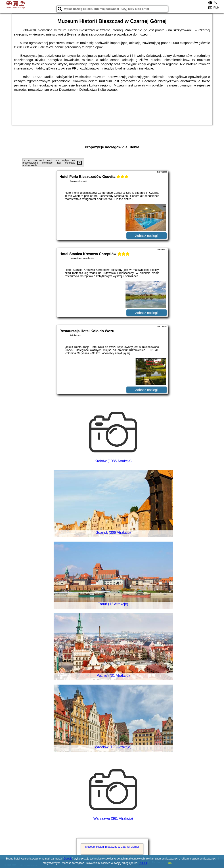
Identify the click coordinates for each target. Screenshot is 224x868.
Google (68, 859)
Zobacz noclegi (146, 236)
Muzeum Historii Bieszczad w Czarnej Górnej (112, 847)
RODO (143, 863)
